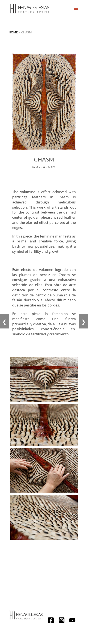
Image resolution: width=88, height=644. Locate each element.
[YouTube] (72, 621)
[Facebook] (51, 621)
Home (13, 32)
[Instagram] (62, 621)
